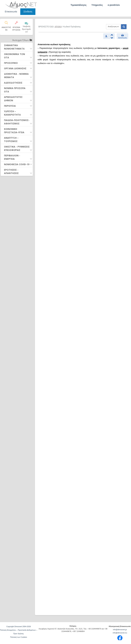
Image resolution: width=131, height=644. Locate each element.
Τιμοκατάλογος (79, 5)
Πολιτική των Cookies (19, 637)
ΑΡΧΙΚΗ (58, 27)
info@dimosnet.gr (120, 630)
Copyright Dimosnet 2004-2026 (19, 626)
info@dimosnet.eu (120, 633)
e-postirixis (114, 5)
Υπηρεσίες (97, 5)
